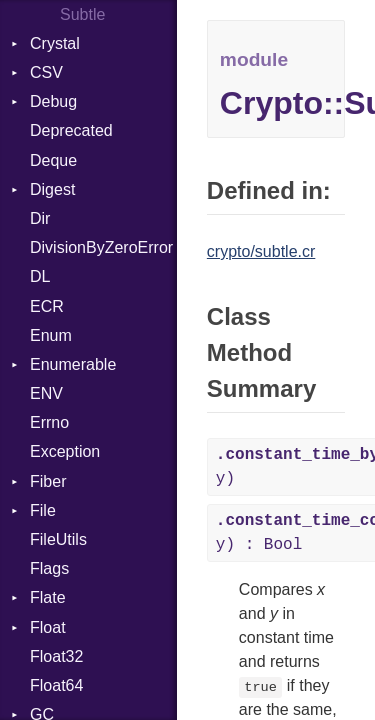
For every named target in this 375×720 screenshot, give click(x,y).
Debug (53, 101)
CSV (46, 72)
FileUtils (58, 539)
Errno (49, 422)
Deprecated (71, 130)
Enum (51, 335)
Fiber (48, 481)
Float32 (56, 656)
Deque (53, 160)
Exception (65, 451)
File (43, 510)
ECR (47, 306)
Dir (40, 218)
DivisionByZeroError (101, 247)
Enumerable (73, 364)
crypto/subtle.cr (261, 251)
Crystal (55, 43)
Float (48, 627)
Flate (48, 597)
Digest (52, 189)
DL (40, 276)
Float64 (56, 685)
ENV (46, 393)
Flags (49, 568)
